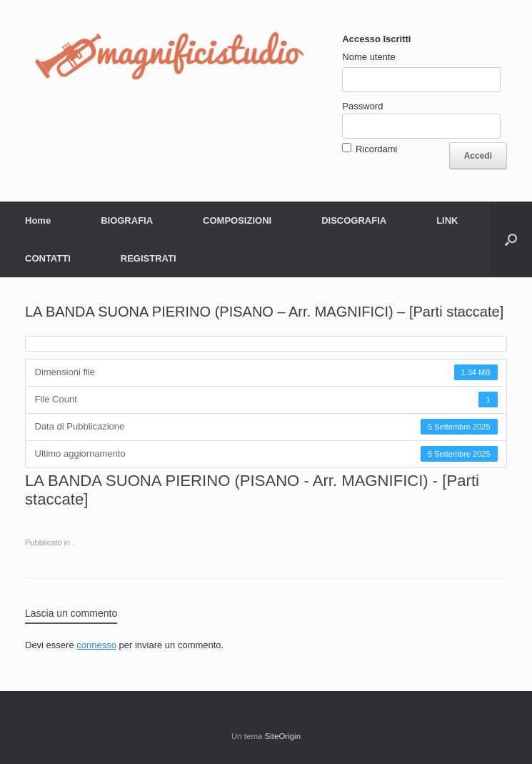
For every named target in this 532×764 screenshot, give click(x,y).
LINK (447, 220)
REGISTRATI (149, 258)
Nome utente (368, 57)
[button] (511, 239)
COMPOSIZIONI (237, 220)
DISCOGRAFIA (354, 220)
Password (362, 106)
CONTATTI (48, 258)
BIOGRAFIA (127, 220)
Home (38, 220)
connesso (96, 645)
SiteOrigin (283, 736)
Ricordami (377, 149)
